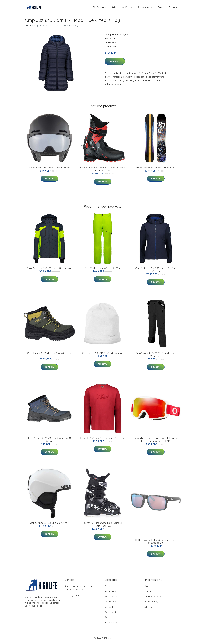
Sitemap (148, 608)
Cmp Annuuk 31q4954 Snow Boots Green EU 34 (49, 356)
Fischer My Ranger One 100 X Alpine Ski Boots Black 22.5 (103, 526)
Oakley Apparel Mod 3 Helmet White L (49, 524)
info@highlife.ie (72, 597)
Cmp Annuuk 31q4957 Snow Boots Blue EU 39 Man (49, 441)
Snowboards (145, 8)
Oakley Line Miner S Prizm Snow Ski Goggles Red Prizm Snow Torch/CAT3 (156, 441)
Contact (148, 593)
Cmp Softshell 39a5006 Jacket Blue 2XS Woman (156, 271)
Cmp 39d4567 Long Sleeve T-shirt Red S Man (103, 439)
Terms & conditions (154, 598)
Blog (161, 8)
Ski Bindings (110, 603)
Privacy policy (151, 603)
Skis (114, 8)
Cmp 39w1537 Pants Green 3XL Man (103, 270)
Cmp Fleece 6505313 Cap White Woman (103, 355)
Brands (173, 8)
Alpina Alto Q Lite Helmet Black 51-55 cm (49, 169)
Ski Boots (127, 8)
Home (28, 27)
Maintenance (111, 598)
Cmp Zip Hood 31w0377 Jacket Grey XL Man (49, 270)
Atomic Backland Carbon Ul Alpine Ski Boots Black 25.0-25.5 (103, 171)
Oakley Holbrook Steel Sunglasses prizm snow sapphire (156, 543)
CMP (127, 36)
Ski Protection (111, 613)
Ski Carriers (99, 8)
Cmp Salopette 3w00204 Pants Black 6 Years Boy (156, 356)
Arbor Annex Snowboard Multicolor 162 (156, 169)
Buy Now (115, 63)
